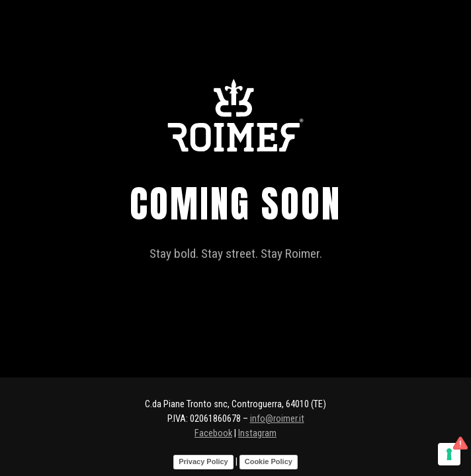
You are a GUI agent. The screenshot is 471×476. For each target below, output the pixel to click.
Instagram (257, 433)
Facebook (213, 433)
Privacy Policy (203, 461)
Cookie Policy (269, 461)
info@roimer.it (277, 419)
